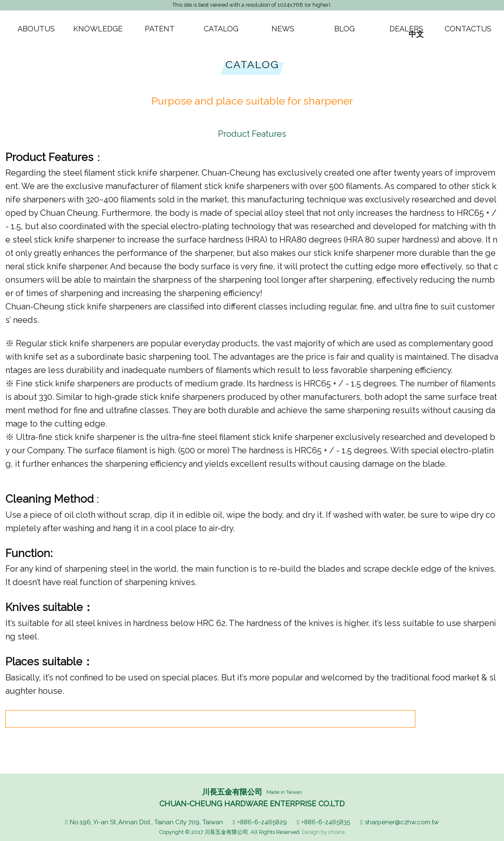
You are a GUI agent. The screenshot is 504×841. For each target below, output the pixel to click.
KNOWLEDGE (98, 29)
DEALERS (406, 29)
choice (336, 832)
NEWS (283, 29)
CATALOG (221, 29)
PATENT (160, 29)
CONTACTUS (468, 29)
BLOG (344, 29)
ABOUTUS (36, 29)
